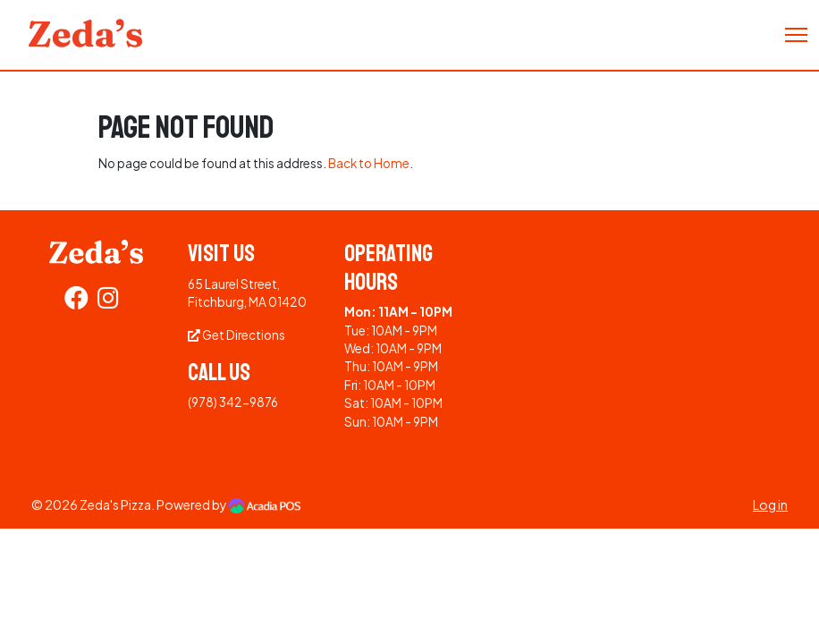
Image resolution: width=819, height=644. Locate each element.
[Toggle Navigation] (796, 35)
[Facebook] (76, 302)
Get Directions (236, 335)
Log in (770, 504)
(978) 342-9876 (233, 402)
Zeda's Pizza (115, 504)
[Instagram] (108, 302)
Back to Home (369, 163)
